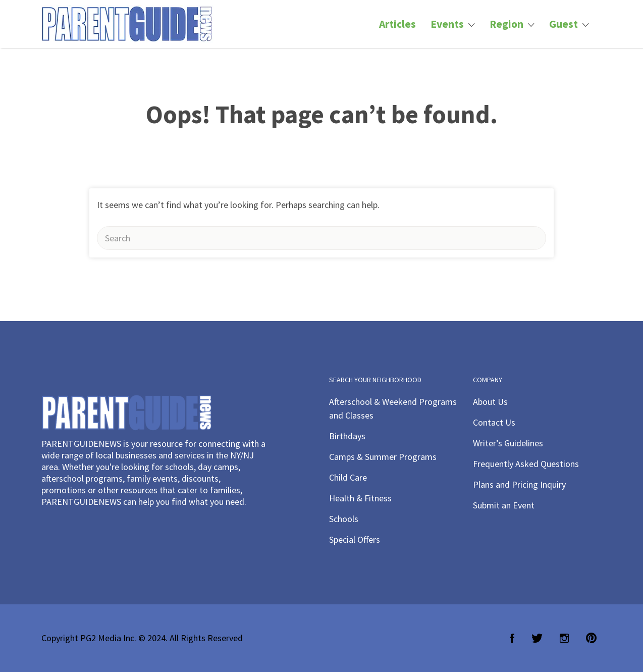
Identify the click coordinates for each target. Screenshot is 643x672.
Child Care (348, 477)
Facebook (512, 638)
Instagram (564, 638)
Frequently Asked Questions (526, 464)
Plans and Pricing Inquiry (519, 484)
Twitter (537, 638)
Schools (344, 519)
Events (447, 24)
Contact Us (494, 422)
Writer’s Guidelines (508, 443)
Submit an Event (504, 505)
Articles (397, 24)
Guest (564, 24)
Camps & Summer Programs (383, 457)
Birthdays (347, 436)
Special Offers (355, 539)
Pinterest (591, 638)
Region (506, 24)
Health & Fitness (360, 498)
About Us (490, 402)
